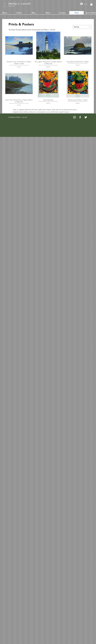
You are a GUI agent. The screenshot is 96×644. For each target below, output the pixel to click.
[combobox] (82, 27)
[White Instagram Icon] (74, 117)
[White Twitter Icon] (86, 117)
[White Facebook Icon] (80, 117)
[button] (91, 4)
